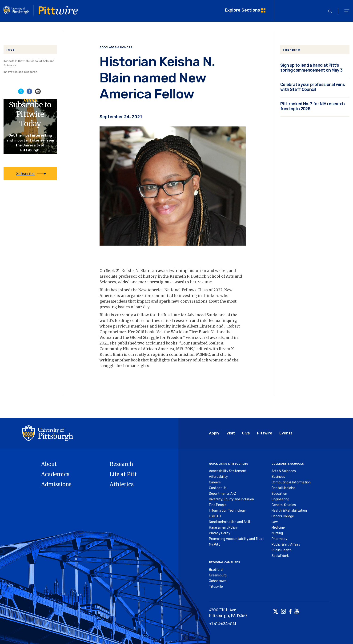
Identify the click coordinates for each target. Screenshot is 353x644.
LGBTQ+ (215, 516)
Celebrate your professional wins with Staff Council (313, 87)
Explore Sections (243, 10)
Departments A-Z (223, 494)
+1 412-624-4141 (223, 624)
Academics (55, 474)
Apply (214, 433)
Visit (231, 433)
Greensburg (218, 575)
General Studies (284, 505)
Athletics (122, 484)
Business (278, 477)
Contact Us (218, 488)
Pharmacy (279, 539)
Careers (215, 482)
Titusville (216, 587)
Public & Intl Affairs (286, 545)
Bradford (216, 570)
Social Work (280, 556)
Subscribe (25, 174)
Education (279, 494)
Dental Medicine (284, 488)
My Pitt (215, 545)
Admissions (56, 484)
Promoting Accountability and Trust (236, 539)
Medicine (278, 528)
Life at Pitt (123, 474)
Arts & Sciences (284, 471)
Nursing (277, 533)
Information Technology (227, 511)
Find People (218, 505)
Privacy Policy (220, 533)
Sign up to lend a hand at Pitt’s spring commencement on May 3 (311, 68)
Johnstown (218, 581)
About (49, 464)
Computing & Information (291, 482)
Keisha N (130, 271)
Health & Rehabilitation (289, 511)
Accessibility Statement (228, 471)
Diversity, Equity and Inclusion (231, 499)
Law (275, 522)
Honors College (283, 516)
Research (121, 464)
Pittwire (265, 433)
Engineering (280, 499)
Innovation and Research (20, 72)
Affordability (218, 477)
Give (246, 433)
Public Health (282, 550)
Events (286, 433)
